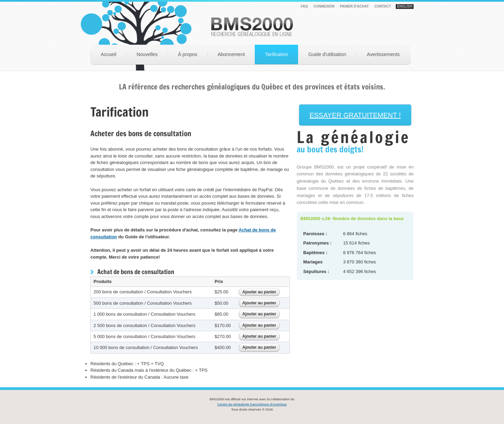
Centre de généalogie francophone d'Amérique (252, 404)
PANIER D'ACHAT (354, 6)
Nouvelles (147, 54)
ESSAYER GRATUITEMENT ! (355, 115)
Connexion (324, 6)
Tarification (277, 54)
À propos (188, 54)
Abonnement (231, 54)
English (405, 6)
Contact (383, 6)
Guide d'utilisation (327, 54)
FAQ (304, 6)
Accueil (108, 54)
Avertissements (383, 54)
